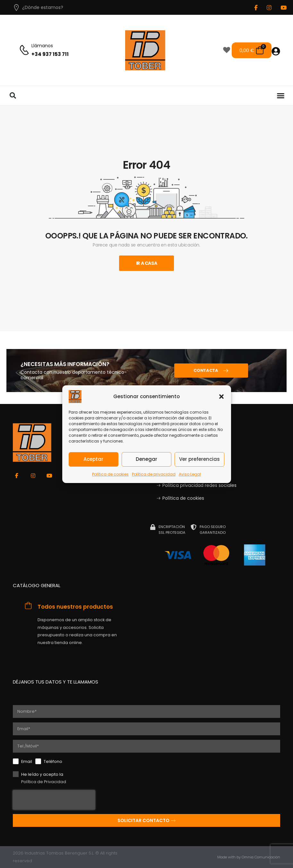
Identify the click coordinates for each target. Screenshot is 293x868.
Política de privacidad (154, 474)
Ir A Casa (147, 263)
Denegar (146, 459)
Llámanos (42, 46)
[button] (221, 396)
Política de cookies (110, 474)
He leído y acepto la (44, 779)
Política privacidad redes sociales (199, 485)
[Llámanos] (24, 50)
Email (27, 761)
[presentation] (54, 800)
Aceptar (93, 459)
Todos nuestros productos (75, 607)
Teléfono (53, 761)
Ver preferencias (199, 459)
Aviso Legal (190, 474)
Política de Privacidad (44, 782)
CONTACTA (206, 370)
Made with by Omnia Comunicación (249, 857)
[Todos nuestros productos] (28, 605)
